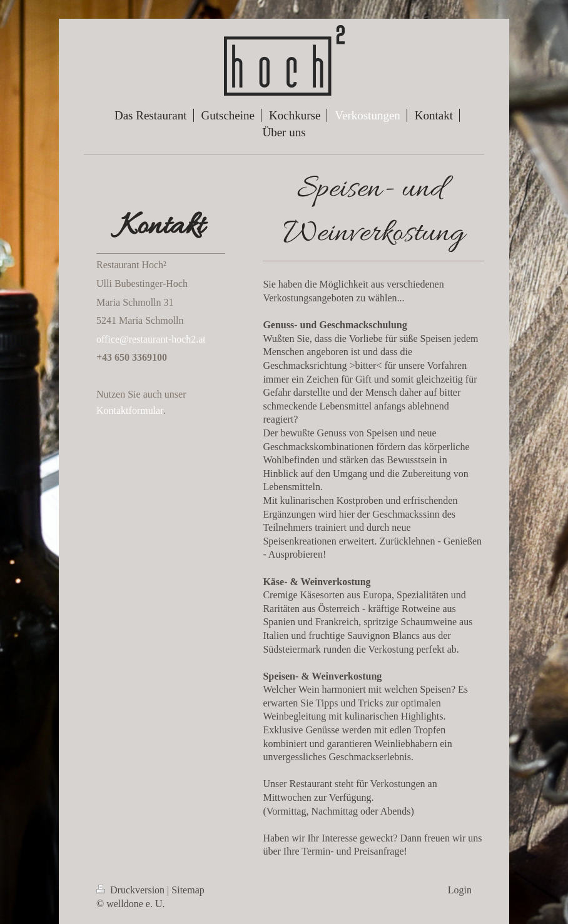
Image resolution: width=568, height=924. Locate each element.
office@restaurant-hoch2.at (151, 339)
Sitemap (188, 890)
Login (460, 890)
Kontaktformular (130, 410)
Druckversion (132, 890)
